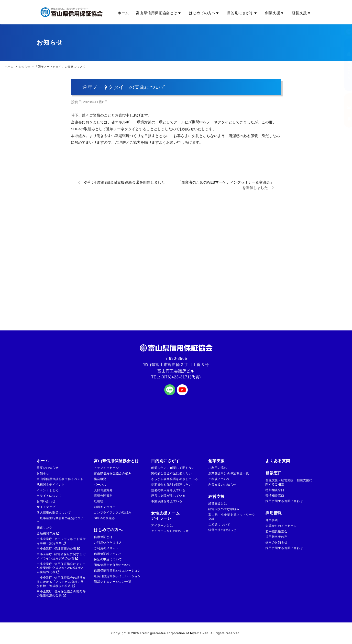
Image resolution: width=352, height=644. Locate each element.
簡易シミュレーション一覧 (113, 582)
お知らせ (43, 473)
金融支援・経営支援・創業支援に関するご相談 (289, 482)
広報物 (99, 501)
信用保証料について (108, 554)
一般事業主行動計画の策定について (60, 520)
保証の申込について (108, 559)
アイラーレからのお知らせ (170, 531)
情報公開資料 (103, 496)
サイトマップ (46, 507)
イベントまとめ (48, 490)
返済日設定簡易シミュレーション (117, 576)
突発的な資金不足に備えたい (171, 473)
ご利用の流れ (218, 468)
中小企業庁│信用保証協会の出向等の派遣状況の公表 (61, 593)
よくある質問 (278, 461)
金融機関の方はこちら (344, 65)
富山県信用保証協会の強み (113, 473)
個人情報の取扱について (54, 513)
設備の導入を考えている (168, 490)
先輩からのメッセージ (281, 526)
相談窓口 (274, 473)
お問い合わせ (46, 501)
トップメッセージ (106, 468)
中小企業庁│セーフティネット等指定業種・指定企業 (61, 541)
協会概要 (100, 479)
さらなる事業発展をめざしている (175, 479)
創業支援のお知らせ (222, 485)
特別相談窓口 (275, 490)
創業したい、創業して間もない (173, 468)
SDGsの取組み (104, 518)
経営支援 (302, 13)
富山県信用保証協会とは (159, 13)
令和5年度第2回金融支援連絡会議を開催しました (125, 182)
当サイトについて (49, 496)
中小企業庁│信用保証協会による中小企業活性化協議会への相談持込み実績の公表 (61, 568)
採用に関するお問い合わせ (284, 501)
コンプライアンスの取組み (113, 513)
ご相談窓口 (344, 110)
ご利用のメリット (106, 548)
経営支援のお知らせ (222, 530)
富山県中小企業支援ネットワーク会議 (232, 517)
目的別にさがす (243, 13)
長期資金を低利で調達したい (171, 485)
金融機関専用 (48, 533)
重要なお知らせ (48, 468)
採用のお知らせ (276, 542)
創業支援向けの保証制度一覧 (229, 473)
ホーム (123, 13)
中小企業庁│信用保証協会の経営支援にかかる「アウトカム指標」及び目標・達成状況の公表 (61, 582)
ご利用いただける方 (108, 543)
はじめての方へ (205, 13)
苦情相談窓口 (275, 496)
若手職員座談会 (276, 531)
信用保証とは (103, 537)
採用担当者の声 (276, 537)
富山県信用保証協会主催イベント (60, 479)
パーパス (100, 485)
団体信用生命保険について (113, 565)
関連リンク (44, 528)
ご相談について (219, 479)
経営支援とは (218, 503)
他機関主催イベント (51, 485)
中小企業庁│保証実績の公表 (59, 549)
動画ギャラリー (105, 507)
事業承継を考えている (167, 501)
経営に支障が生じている (168, 496)
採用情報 (274, 513)
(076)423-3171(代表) (181, 377)
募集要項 (272, 520)
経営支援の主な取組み (224, 509)
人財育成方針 (103, 490)
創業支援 (275, 13)
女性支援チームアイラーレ (165, 516)
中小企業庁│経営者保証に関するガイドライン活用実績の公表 (61, 556)
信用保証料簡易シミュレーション (117, 571)
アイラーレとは (162, 526)
